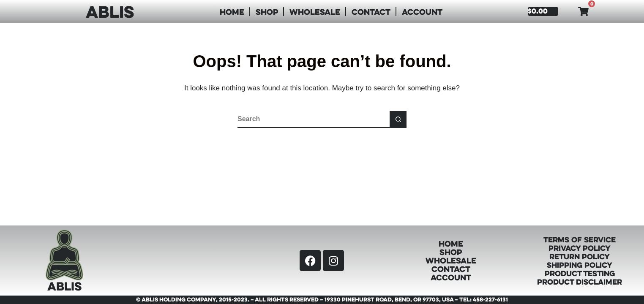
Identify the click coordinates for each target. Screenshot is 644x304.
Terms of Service (580, 239)
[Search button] (398, 119)
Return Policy (580, 256)
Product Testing (580, 273)
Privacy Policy (580, 248)
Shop (267, 12)
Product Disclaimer (580, 282)
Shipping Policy (580, 265)
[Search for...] (314, 119)
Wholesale (315, 12)
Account (422, 12)
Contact (371, 12)
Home (232, 12)
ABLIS (110, 11)
